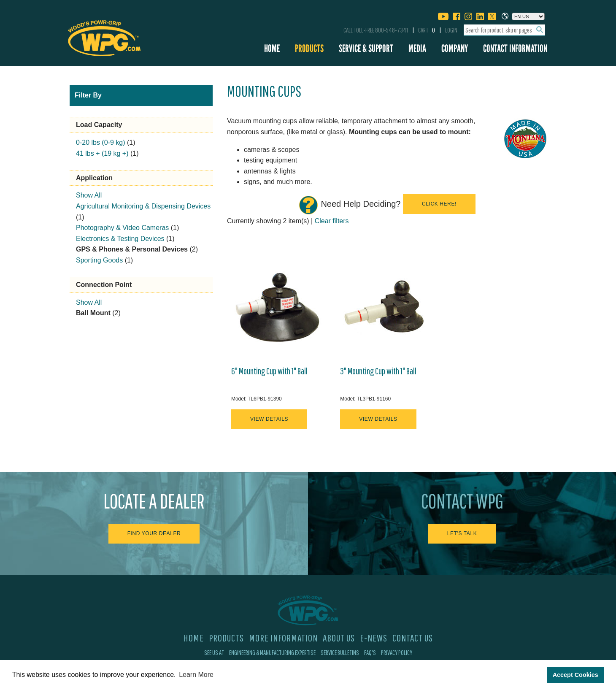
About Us (339, 638)
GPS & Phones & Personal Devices (132, 249)
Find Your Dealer (154, 533)
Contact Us (413, 638)
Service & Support (366, 48)
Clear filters (332, 221)
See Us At (214, 652)
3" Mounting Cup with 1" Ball (378, 371)
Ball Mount (93, 313)
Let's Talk (462, 533)
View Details (269, 419)
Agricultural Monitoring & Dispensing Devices (143, 206)
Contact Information (515, 48)
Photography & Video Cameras (122, 228)
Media (417, 48)
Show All (89, 195)
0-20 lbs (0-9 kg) (101, 142)
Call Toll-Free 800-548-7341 (376, 30)
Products (309, 48)
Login (451, 30)
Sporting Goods (99, 260)
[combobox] (504, 30)
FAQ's (370, 652)
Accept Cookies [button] (575, 675)
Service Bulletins (340, 652)
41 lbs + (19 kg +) (102, 153)
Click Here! (439, 204)
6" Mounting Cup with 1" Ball (269, 371)
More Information (283, 638)
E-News (374, 638)
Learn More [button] (196, 675)
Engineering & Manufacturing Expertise (272, 652)
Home (272, 48)
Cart (427, 30)
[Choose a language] (528, 16)
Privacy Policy (397, 652)
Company (455, 48)
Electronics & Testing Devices (120, 239)
